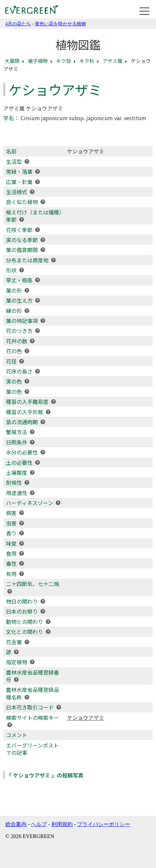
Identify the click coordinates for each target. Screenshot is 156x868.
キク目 (64, 61)
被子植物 (38, 61)
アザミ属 (113, 61)
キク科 (87, 61)
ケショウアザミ (86, 718)
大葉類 (12, 61)
